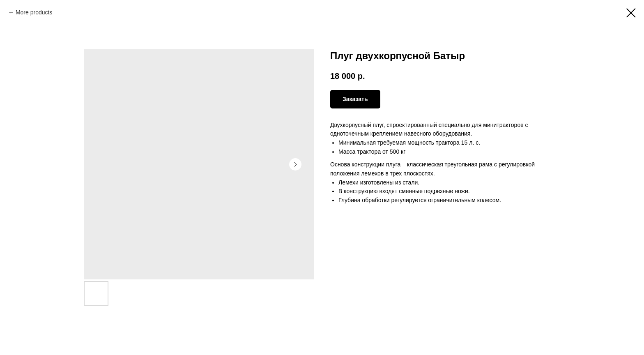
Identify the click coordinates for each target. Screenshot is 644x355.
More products (34, 12)
